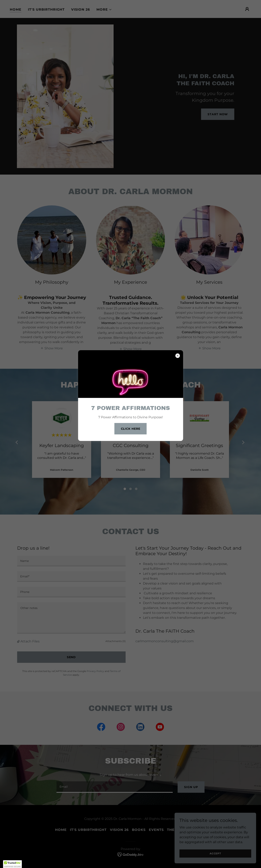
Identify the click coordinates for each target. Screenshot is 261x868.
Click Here (131, 429)
